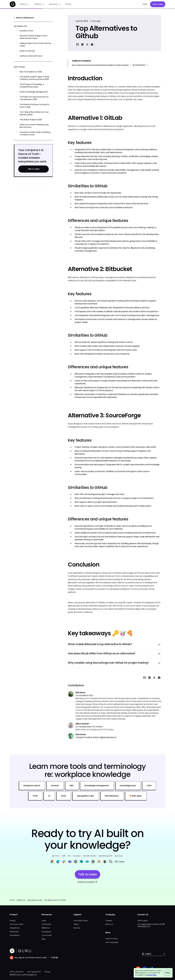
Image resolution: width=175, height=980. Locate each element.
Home (12, 900)
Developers (46, 932)
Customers (46, 924)
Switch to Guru (111, 939)
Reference (21, 900)
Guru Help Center (81, 921)
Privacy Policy (152, 975)
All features (14, 932)
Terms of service (17, 972)
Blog (43, 939)
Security (77, 928)
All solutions (15, 935)
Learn (44, 921)
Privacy (47, 972)
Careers (109, 921)
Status (76, 924)
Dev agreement (34, 972)
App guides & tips (35, 900)
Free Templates (112, 942)
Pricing (68, 4)
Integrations (15, 928)
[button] (25, 4)
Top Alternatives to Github (55, 900)
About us (109, 924)
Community (47, 935)
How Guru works (16, 924)
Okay (167, 973)
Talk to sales (158, 4)
